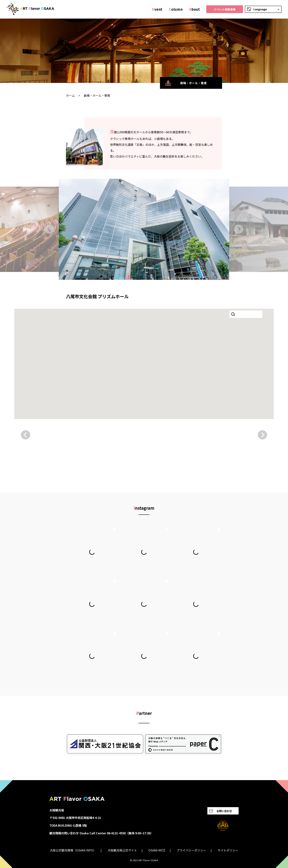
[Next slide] (238, 229)
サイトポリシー (228, 850)
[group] (144, 229)
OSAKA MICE (157, 850)
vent (157, 9)
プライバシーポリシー (191, 850)
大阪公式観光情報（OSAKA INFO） (73, 850)
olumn (176, 9)
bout (194, 9)
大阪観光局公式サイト (122, 850)
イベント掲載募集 (225, 9)
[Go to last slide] (49, 229)
